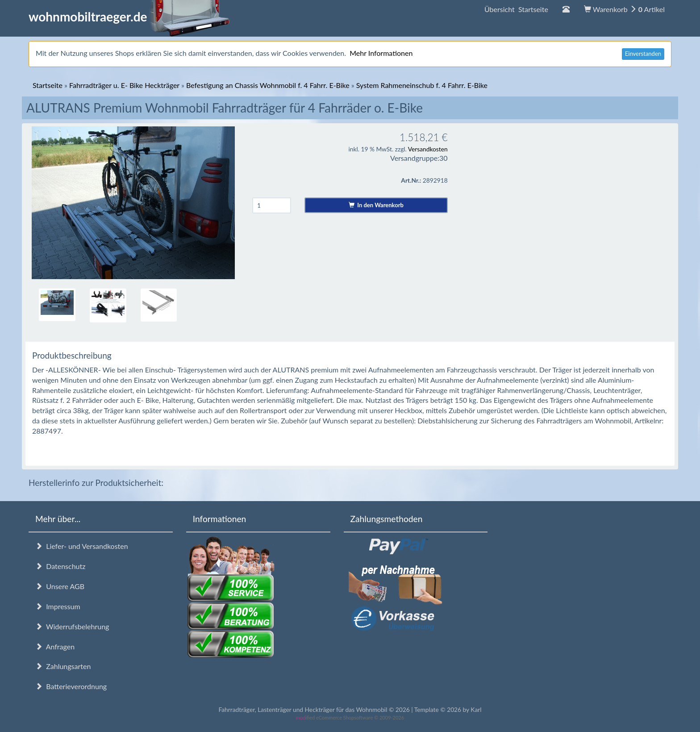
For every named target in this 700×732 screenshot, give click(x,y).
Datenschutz (60, 566)
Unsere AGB (60, 586)
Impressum (58, 606)
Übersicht (516, 9)
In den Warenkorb (376, 205)
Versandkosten (428, 149)
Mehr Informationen (381, 53)
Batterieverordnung (71, 686)
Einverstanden (643, 54)
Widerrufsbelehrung (72, 626)
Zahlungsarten (63, 666)
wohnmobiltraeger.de (129, 17)
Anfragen (55, 646)
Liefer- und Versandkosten (82, 546)
